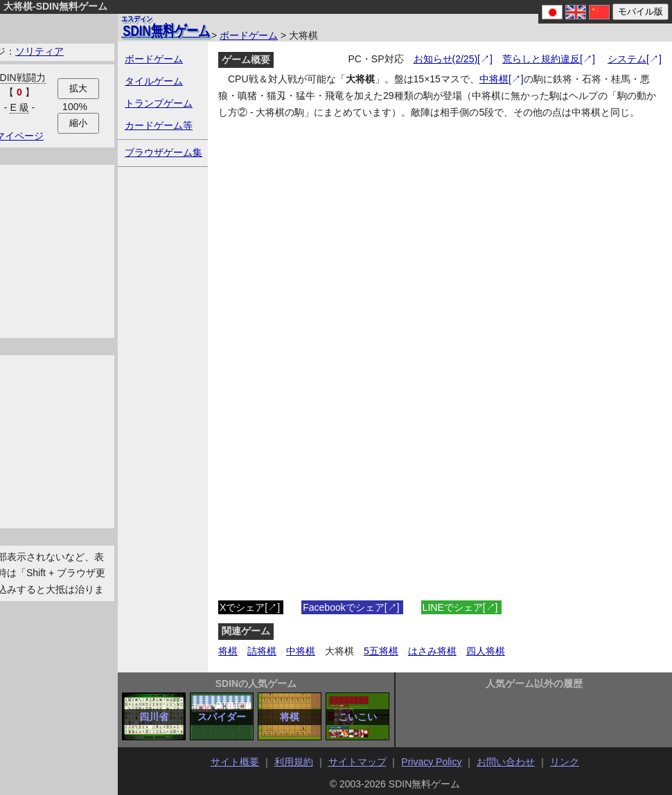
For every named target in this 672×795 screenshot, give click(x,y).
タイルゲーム (154, 81)
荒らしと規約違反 (541, 59)
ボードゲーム (249, 35)
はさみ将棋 (432, 651)
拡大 (78, 88)
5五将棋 (381, 651)
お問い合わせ (506, 762)
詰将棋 (262, 651)
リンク (565, 762)
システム (627, 59)
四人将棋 (486, 651)
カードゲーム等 (159, 125)
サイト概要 (235, 762)
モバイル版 (640, 11)
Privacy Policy (431, 762)
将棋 (228, 651)
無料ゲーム (166, 26)
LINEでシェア (453, 607)
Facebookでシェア (343, 607)
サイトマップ (357, 762)
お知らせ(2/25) (446, 59)
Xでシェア (242, 607)
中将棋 (494, 79)
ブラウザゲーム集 (163, 152)
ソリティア (39, 51)
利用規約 (294, 762)
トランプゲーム (159, 103)
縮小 (78, 123)
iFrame (440, 383)
